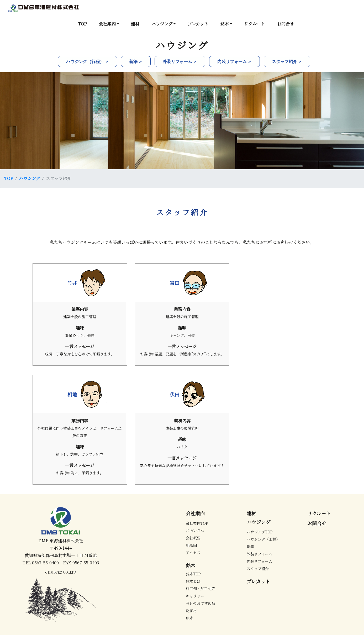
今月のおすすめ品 (201, 603)
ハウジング (162, 24)
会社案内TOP (197, 523)
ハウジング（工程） (263, 539)
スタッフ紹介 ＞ (287, 61)
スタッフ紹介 (258, 569)
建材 (135, 24)
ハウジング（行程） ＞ (88, 61)
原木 (189, 618)
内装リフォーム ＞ (234, 61)
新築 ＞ (136, 61)
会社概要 (193, 538)
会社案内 (107, 24)
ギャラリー (195, 596)
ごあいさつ (195, 531)
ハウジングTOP (260, 532)
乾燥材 (191, 611)
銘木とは (193, 581)
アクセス (193, 553)
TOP (82, 24)
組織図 (191, 545)
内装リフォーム (259, 561)
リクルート (255, 24)
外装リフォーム (259, 554)
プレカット (198, 24)
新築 (250, 547)
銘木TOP (193, 574)
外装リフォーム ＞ (180, 61)
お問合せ (286, 24)
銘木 (225, 24)
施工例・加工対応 (201, 589)
